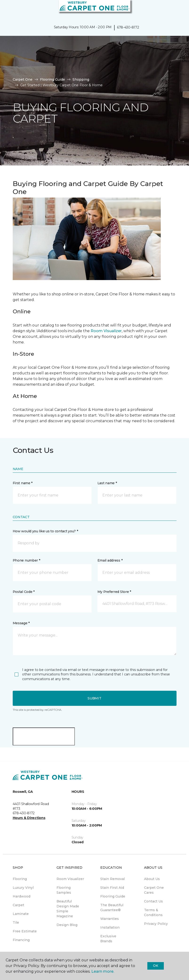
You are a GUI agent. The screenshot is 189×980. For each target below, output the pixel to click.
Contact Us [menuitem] (153, 901)
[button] (171, 9)
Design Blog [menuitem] (67, 925)
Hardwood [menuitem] (22, 896)
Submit (94, 698)
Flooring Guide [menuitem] (113, 896)
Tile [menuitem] (16, 922)
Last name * (107, 483)
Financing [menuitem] (21, 940)
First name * (23, 483)
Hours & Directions (29, 818)
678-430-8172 (128, 27)
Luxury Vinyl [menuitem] (23, 888)
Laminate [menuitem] (21, 914)
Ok (155, 966)
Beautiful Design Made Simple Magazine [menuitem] (68, 909)
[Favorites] (177, 9)
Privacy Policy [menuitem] (156, 924)
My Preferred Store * (114, 592)
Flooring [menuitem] (20, 879)
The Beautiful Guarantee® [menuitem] (112, 908)
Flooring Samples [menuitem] (64, 890)
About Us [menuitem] (152, 879)
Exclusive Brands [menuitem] (108, 939)
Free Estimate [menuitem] (25, 931)
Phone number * (26, 560)
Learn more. (103, 971)
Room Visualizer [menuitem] (70, 879)
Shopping (81, 79)
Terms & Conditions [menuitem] (153, 912)
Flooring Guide (52, 79)
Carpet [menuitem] (18, 905)
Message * (21, 623)
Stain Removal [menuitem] (113, 879)
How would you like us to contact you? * (45, 531)
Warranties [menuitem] (110, 919)
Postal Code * (24, 592)
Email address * (110, 560)
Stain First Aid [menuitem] (112, 888)
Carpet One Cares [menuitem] (154, 890)
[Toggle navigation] (7, 9)
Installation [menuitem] (110, 927)
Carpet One (23, 79)
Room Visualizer (106, 331)
